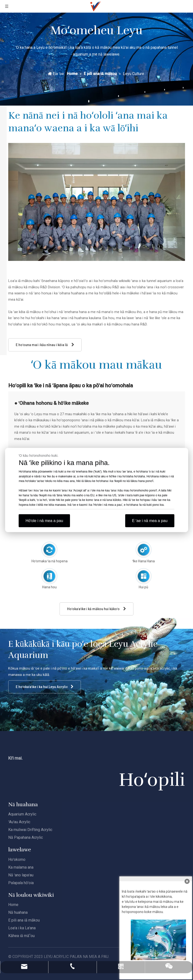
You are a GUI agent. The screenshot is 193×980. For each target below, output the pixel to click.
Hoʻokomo (17, 860)
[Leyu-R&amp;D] (97, 202)
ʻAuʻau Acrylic (19, 822)
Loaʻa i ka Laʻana (22, 928)
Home (13, 905)
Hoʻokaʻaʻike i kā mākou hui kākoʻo (96, 609)
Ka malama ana (21, 867)
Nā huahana (18, 912)
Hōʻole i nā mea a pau (44, 521)
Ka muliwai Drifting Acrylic (30, 830)
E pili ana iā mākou (24, 920)
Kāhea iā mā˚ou (21, 936)
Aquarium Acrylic (22, 814)
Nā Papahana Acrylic (26, 837)
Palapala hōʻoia (21, 883)
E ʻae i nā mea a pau (150, 521)
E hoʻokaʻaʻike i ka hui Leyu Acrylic (45, 687)
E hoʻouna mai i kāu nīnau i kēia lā (45, 345)
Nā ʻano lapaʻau (21, 875)
